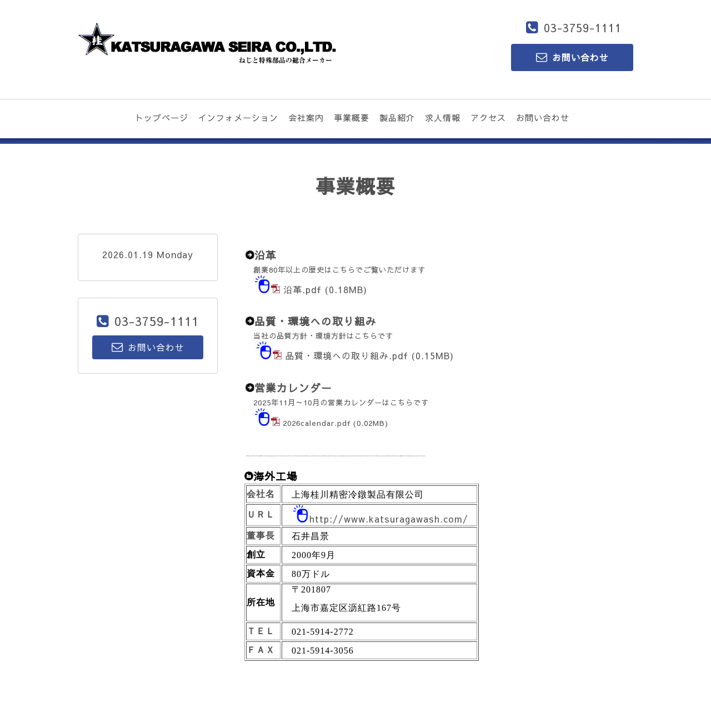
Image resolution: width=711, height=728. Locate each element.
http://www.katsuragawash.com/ (389, 519)
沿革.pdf (302, 289)
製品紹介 (397, 117)
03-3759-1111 (583, 27)
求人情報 (443, 117)
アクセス (488, 117)
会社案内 (306, 117)
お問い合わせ (543, 117)
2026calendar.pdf (317, 423)
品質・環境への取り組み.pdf (347, 355)
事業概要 (352, 117)
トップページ (162, 117)
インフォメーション (238, 117)
